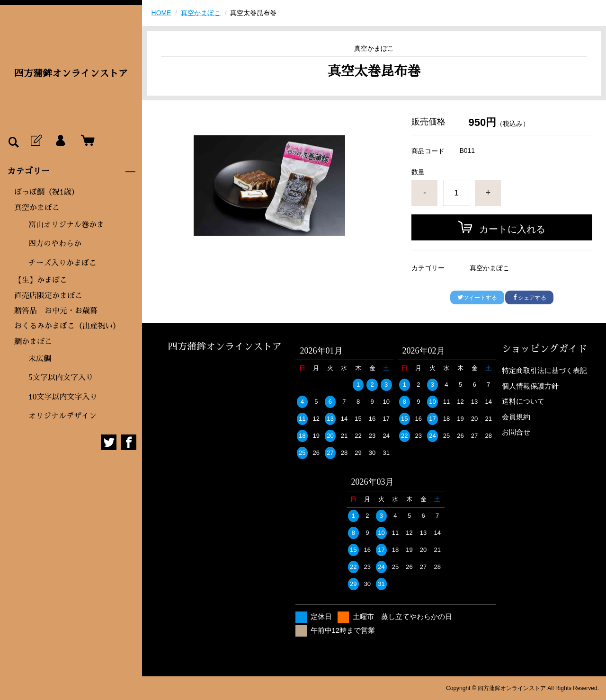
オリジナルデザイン (62, 416)
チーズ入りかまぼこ (62, 263)
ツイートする (477, 298)
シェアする (529, 298)
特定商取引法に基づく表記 (544, 370)
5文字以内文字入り (61, 378)
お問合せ (516, 432)
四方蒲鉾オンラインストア (71, 73)
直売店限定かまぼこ (48, 296)
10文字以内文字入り (63, 397)
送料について (523, 401)
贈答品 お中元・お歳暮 (56, 311)
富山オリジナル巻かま (66, 225)
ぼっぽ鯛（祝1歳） (47, 192)
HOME (161, 13)
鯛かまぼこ (33, 342)
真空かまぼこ (37, 208)
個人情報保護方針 (530, 386)
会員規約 (516, 417)
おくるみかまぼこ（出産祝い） (67, 326)
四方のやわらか (55, 244)
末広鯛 (40, 359)
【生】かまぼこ (41, 280)
